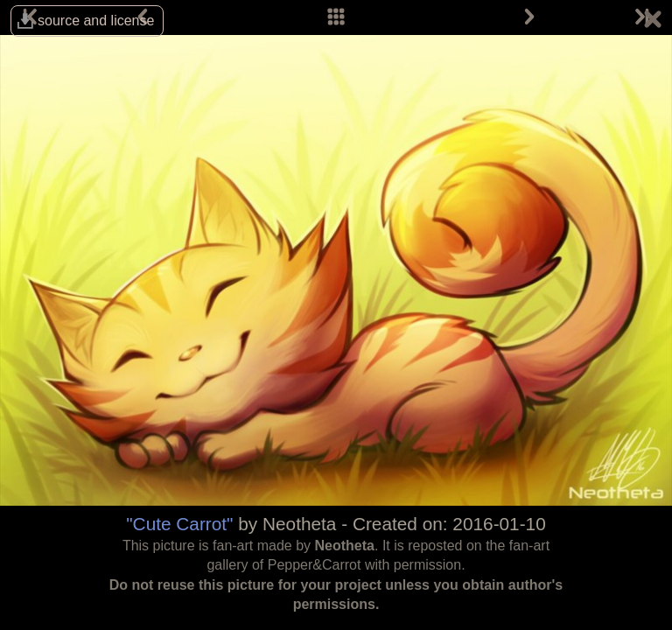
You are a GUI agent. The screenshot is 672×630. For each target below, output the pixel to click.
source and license (96, 21)
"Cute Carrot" (179, 524)
